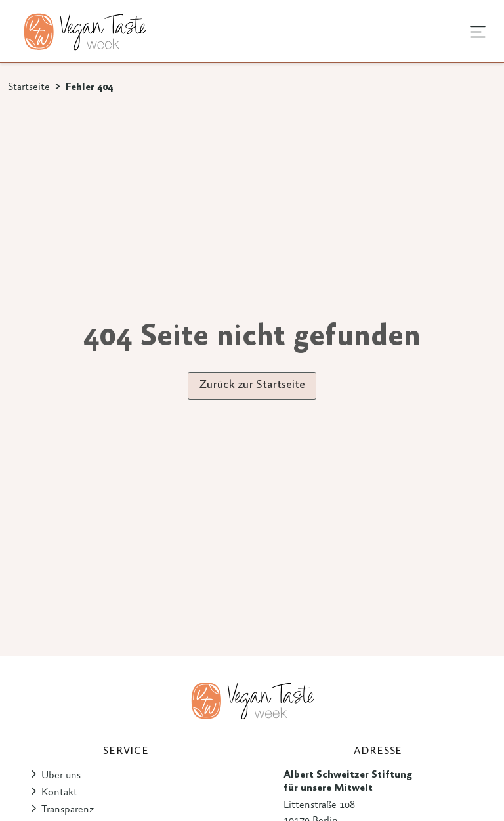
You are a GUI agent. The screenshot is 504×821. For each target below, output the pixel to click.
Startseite (29, 87)
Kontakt (59, 793)
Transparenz (68, 810)
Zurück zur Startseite (252, 385)
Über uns (61, 776)
